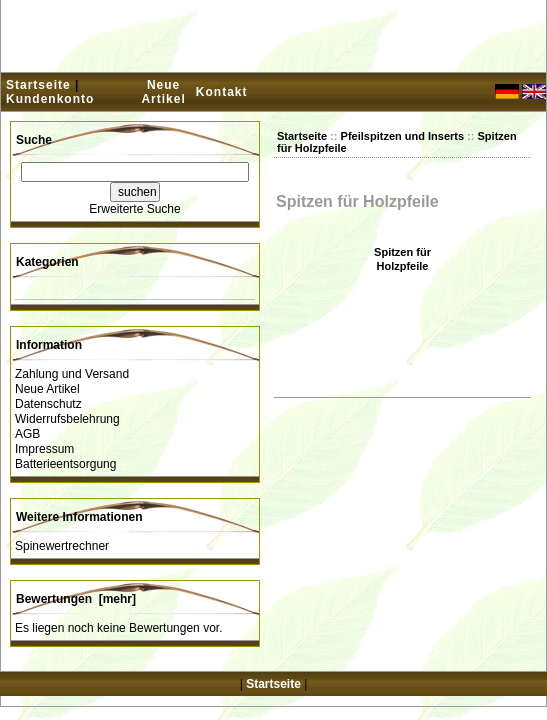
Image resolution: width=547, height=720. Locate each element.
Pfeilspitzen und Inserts (402, 136)
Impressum (44, 449)
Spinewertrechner (62, 546)
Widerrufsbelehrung (67, 419)
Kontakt (222, 92)
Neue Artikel (163, 92)
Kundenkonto (50, 99)
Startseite (38, 85)
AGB (27, 434)
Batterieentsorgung (65, 464)
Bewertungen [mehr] (76, 599)
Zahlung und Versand (72, 374)
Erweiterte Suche (134, 209)
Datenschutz (48, 404)
